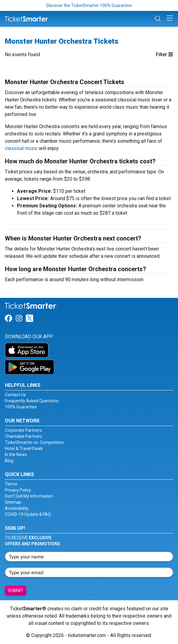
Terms (11, 484)
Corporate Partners (23, 430)
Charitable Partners (24, 436)
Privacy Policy (18, 490)
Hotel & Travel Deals (24, 448)
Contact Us (15, 395)
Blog (9, 461)
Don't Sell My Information (29, 496)
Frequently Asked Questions (32, 401)
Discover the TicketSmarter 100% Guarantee (89, 5)
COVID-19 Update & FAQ (28, 514)
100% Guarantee (21, 407)
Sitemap (13, 502)
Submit (16, 591)
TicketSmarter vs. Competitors (34, 442)
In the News (16, 455)
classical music (21, 148)
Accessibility (17, 508)
